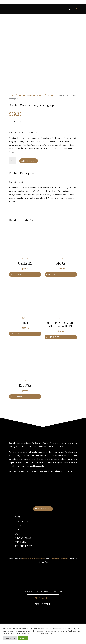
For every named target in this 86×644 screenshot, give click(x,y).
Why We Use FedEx (43, 598)
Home (11, 95)
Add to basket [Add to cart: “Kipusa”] (17, 396)
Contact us (65, 559)
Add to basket (29, 161)
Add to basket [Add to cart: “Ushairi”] (17, 274)
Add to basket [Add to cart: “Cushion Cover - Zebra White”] (52, 337)
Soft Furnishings (50, 95)
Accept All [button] (23, 638)
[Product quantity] (12, 161)
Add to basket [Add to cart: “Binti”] (17, 334)
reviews (25, 559)
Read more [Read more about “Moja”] (51, 274)
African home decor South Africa (28, 95)
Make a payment (43, 509)
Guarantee (54, 559)
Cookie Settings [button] (10, 638)
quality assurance (38, 559)
